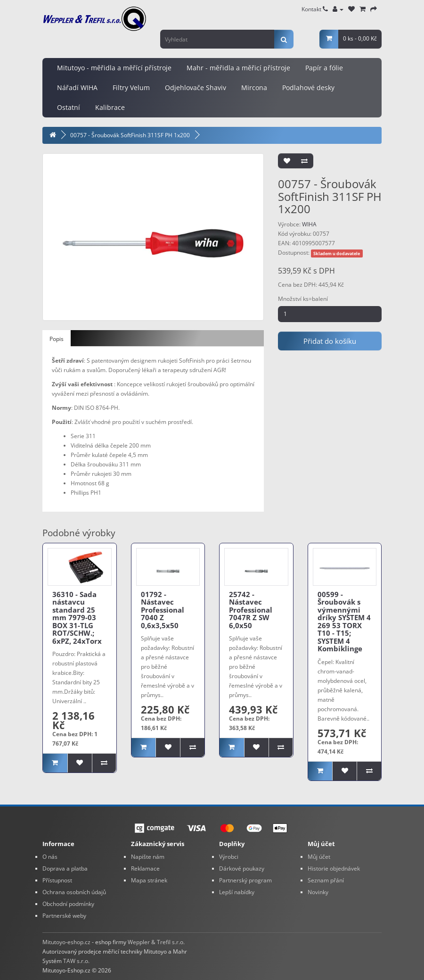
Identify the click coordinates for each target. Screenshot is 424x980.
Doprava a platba (65, 868)
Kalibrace (110, 107)
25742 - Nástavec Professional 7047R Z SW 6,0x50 (251, 610)
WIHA (309, 224)
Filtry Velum (131, 87)
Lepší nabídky (237, 892)
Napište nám (148, 857)
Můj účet (319, 857)
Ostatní (69, 107)
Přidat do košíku (330, 341)
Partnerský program (245, 880)
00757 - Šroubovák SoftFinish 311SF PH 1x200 (130, 135)
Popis (57, 339)
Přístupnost (57, 880)
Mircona (254, 87)
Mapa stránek (149, 880)
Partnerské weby (64, 916)
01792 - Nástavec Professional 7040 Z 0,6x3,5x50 (163, 610)
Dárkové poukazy (242, 868)
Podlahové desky (308, 87)
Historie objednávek (334, 868)
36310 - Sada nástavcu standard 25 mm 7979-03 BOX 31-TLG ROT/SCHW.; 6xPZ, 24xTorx (77, 618)
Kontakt (315, 9)
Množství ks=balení (303, 299)
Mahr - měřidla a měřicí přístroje (238, 68)
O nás (50, 857)
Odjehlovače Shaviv (196, 87)
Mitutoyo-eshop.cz (66, 942)
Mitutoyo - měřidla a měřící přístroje (114, 68)
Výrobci (229, 857)
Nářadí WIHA (77, 87)
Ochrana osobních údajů (74, 892)
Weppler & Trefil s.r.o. (156, 942)
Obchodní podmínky (68, 904)
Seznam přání (326, 880)
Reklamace (145, 868)
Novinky (318, 892)
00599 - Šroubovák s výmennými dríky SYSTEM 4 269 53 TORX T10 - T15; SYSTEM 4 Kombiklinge (344, 622)
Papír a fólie (324, 68)
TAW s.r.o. (76, 961)
